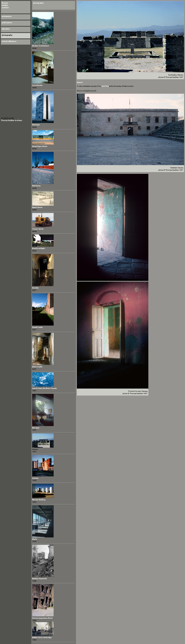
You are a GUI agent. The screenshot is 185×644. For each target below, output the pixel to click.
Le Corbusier (37, 85)
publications (7, 23)
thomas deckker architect (5, 5)
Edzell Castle (37, 327)
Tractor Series (38, 229)
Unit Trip (105, 86)
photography (38, 3)
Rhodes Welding (39, 500)
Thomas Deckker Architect (11, 120)
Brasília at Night (39, 248)
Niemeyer (36, 125)
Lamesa (35, 478)
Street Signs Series (40, 146)
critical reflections (9, 41)
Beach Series (37, 207)
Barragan (36, 428)
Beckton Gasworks (40, 579)
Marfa (35, 539)
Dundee (35, 288)
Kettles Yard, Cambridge (42, 637)
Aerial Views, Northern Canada (44, 388)
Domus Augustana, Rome (42, 618)
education (6, 29)
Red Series (36, 186)
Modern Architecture (41, 46)
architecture (7, 16)
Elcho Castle (37, 367)
